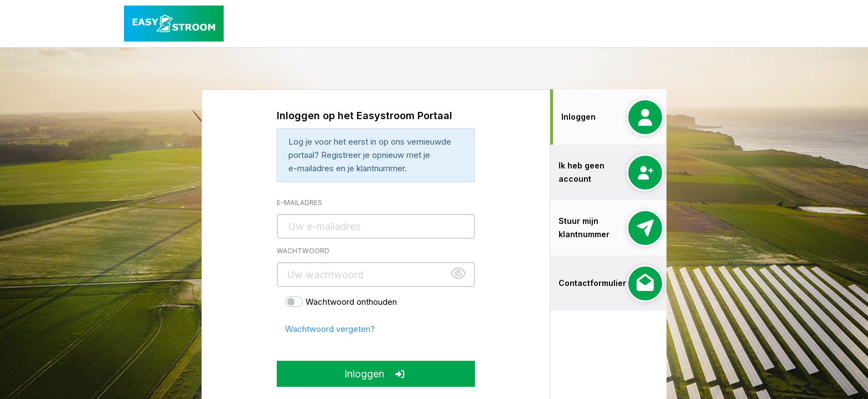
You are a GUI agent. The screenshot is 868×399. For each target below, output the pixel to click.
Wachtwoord (303, 251)
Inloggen (375, 374)
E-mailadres (299, 203)
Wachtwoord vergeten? (330, 329)
